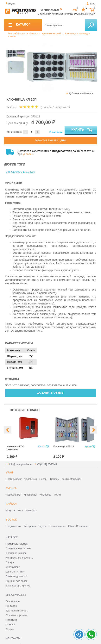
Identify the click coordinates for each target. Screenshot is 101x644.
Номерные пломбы (17, 544)
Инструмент (13, 567)
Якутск (42, 526)
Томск (57, 495)
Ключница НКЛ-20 (64, 447)
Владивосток (13, 526)
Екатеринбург (14, 479)
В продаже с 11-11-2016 (20, 172)
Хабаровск (30, 526)
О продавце (13, 601)
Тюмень (54, 479)
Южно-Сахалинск (78, 526)
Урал (9, 472)
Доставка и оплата (84, 14)
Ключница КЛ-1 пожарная (16, 448)
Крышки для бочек (17, 581)
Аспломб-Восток (17, 34)
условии (28, 154)
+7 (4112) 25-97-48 (50, 10)
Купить (82, 130)
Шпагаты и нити (15, 572)
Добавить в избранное (81, 93)
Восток (11, 520)
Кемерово (45, 495)
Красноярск (30, 495)
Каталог (34, 34)
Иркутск (10, 510)
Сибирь (11, 488)
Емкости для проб (16, 576)
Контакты (57, 14)
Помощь (68, 14)
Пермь (43, 479)
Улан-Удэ (31, 510)
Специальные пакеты (18, 548)
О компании (44, 14)
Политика (11, 620)
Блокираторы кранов (18, 586)
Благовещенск (57, 526)
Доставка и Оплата (17, 611)
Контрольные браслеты (20, 558)
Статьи (10, 629)
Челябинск (31, 479)
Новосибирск (13, 495)
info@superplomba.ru (20, 464)
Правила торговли (16, 615)
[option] (62, 67)
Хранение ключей (51, 34)
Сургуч (10, 562)
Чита (20, 510)
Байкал (11, 504)
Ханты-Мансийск (71, 479)
